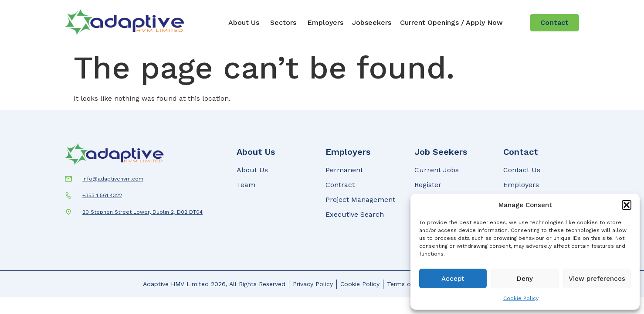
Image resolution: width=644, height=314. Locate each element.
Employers (348, 152)
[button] (627, 205)
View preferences (597, 279)
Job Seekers (441, 152)
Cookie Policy (521, 298)
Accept (453, 279)
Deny (525, 279)
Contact (521, 152)
